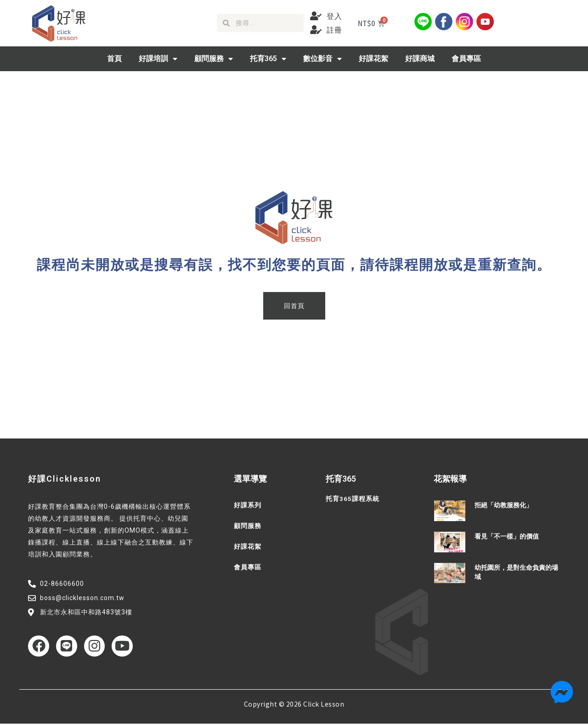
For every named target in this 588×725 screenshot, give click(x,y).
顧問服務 (214, 59)
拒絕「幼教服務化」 (503, 505)
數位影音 (322, 59)
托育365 (268, 59)
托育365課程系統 (353, 499)
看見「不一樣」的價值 (507, 536)
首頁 (114, 59)
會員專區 (466, 59)
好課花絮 (373, 59)
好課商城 (420, 59)
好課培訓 (158, 59)
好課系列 (248, 505)
